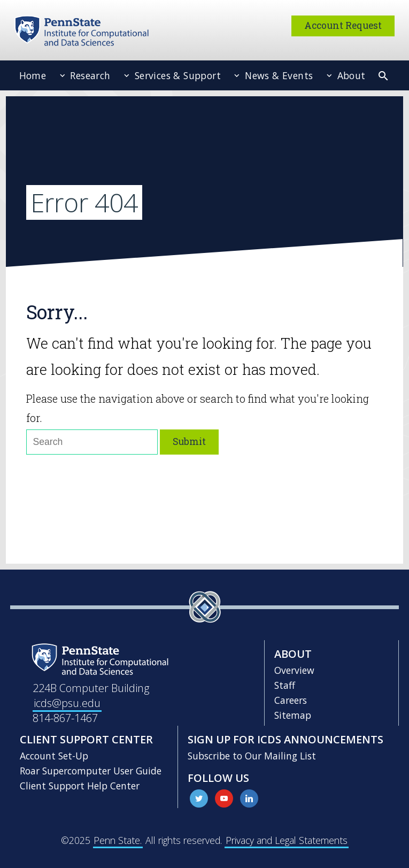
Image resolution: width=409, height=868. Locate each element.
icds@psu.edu (67, 703)
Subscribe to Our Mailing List (252, 756)
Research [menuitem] (89, 75)
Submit (189, 441)
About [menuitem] (350, 75)
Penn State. (118, 840)
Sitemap (293, 715)
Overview (294, 670)
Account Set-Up (54, 756)
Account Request (343, 25)
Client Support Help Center (80, 786)
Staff (285, 685)
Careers (291, 700)
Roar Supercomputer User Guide (91, 771)
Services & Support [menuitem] (176, 75)
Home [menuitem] (33, 75)
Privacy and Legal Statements (287, 840)
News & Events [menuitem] (278, 75)
